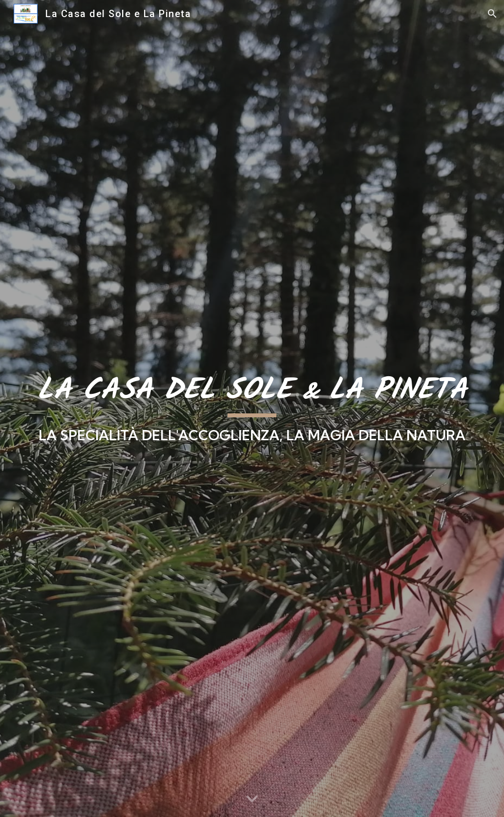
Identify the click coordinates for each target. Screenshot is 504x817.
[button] (492, 14)
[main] (252, 408)
